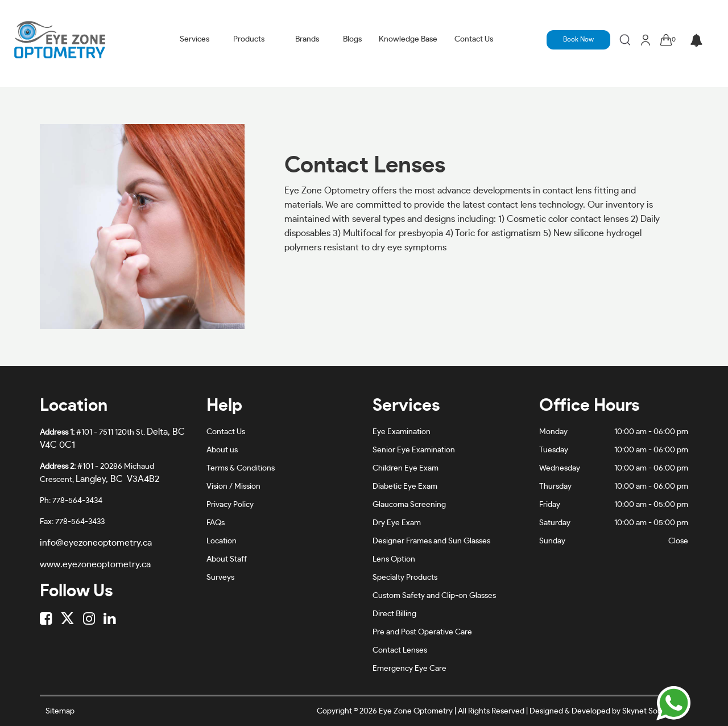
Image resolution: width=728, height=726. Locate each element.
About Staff (227, 559)
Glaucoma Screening (409, 505)
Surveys (220, 577)
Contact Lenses (400, 650)
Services (195, 39)
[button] (696, 41)
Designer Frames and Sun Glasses (431, 541)
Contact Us (474, 39)
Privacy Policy (230, 505)
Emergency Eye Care (409, 669)
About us (222, 450)
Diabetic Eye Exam (405, 486)
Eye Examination (402, 432)
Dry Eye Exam (397, 523)
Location (222, 541)
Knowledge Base (408, 39)
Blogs (352, 39)
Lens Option (394, 559)
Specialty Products (405, 577)
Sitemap (60, 711)
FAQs (216, 523)
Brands (307, 39)
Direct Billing (394, 614)
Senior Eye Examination (414, 450)
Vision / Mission (233, 486)
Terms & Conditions (241, 468)
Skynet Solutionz (652, 711)
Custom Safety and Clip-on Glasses (434, 596)
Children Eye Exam (406, 468)
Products (249, 39)
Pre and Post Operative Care (422, 632)
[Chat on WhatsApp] (673, 703)
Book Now (578, 39)
